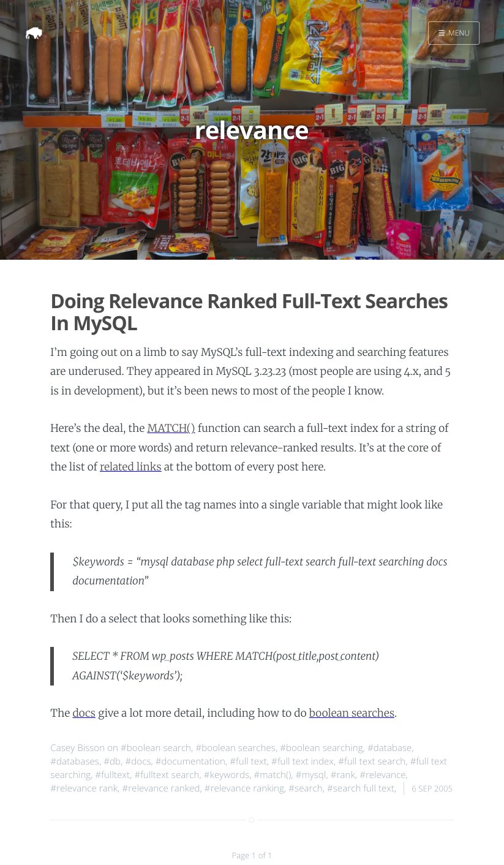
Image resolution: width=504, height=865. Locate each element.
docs (84, 713)
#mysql (311, 775)
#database (390, 748)
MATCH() (171, 428)
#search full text (361, 788)
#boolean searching (321, 748)
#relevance (382, 775)
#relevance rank (84, 788)
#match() (272, 775)
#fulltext (113, 775)
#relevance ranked (161, 788)
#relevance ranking (244, 788)
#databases (75, 761)
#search (305, 788)
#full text (248, 761)
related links (131, 467)
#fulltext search (167, 775)
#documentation (190, 761)
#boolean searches (235, 748)
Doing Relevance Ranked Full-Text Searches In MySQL (249, 312)
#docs (138, 761)
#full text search (372, 761)
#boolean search (156, 748)
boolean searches (352, 713)
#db (112, 761)
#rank (343, 775)
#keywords (227, 775)
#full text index (303, 761)
